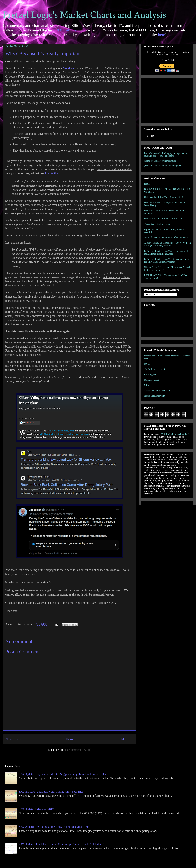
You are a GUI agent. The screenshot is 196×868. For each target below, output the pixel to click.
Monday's (68, 68)
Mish (146, 385)
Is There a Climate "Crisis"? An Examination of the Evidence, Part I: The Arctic (166, 252)
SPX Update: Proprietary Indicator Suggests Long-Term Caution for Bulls (62, 774)
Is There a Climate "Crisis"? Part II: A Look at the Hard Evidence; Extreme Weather (167, 260)
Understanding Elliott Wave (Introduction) (163, 197)
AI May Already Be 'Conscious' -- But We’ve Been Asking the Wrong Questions (167, 244)
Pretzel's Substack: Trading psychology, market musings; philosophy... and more (166, 155)
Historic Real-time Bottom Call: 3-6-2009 (163, 219)
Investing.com (151, 375)
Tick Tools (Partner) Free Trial (175, 434)
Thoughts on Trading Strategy (158, 224)
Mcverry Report (151, 380)
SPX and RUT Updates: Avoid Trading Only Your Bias (51, 792)
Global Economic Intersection (158, 391)
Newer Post (13, 739)
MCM (147, 364)
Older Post (126, 739)
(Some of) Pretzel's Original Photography (163, 166)
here (162, 35)
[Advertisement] (167, 100)
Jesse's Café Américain (155, 396)
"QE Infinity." (68, 30)
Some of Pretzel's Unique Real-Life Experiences (166, 237)
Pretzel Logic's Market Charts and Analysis (84, 15)
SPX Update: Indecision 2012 (36, 809)
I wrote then (52, 173)
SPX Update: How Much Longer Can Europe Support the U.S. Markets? (61, 844)
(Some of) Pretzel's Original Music (160, 161)
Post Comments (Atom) (78, 750)
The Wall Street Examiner (156, 369)
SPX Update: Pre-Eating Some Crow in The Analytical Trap (54, 827)
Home (70, 739)
